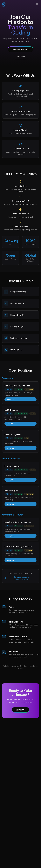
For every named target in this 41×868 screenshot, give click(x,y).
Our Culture (20, 57)
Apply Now (11, 399)
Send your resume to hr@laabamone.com (17, 578)
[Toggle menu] (37, 4)
